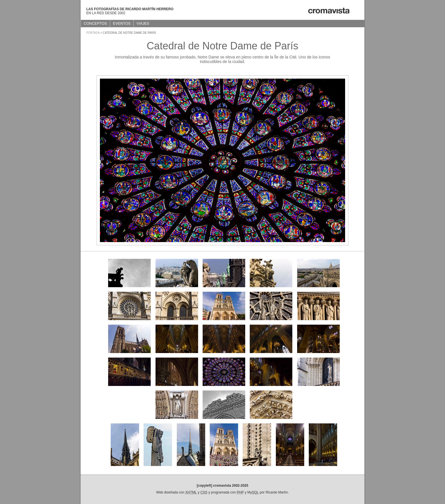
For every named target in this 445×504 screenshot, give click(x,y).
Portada (93, 33)
